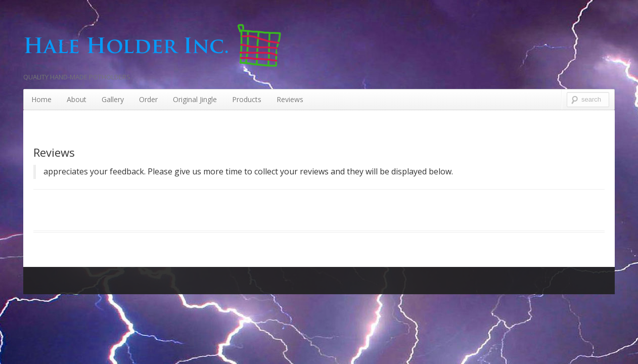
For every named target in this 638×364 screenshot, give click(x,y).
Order (148, 99)
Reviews (290, 99)
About (77, 99)
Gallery (113, 99)
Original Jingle (195, 99)
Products (247, 99)
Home (41, 99)
